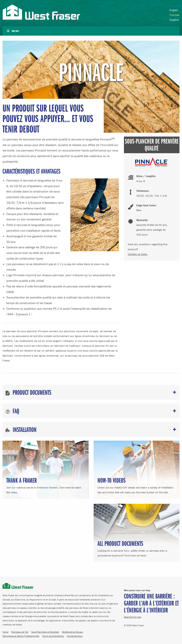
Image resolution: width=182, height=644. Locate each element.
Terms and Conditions (53, 636)
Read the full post (133, 617)
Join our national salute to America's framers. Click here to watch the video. (46, 485)
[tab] (91, 392)
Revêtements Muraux (73, 632)
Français (175, 15)
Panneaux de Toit (20, 632)
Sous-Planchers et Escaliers (45, 632)
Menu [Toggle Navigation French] (13, 31)
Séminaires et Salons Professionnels (21, 636)
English (174, 10)
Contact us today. (138, 254)
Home (5, 632)
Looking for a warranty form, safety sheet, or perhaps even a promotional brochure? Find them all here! (137, 548)
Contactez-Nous (75, 636)
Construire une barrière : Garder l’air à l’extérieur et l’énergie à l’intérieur (151, 603)
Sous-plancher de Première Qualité (152, 144)
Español (174, 20)
